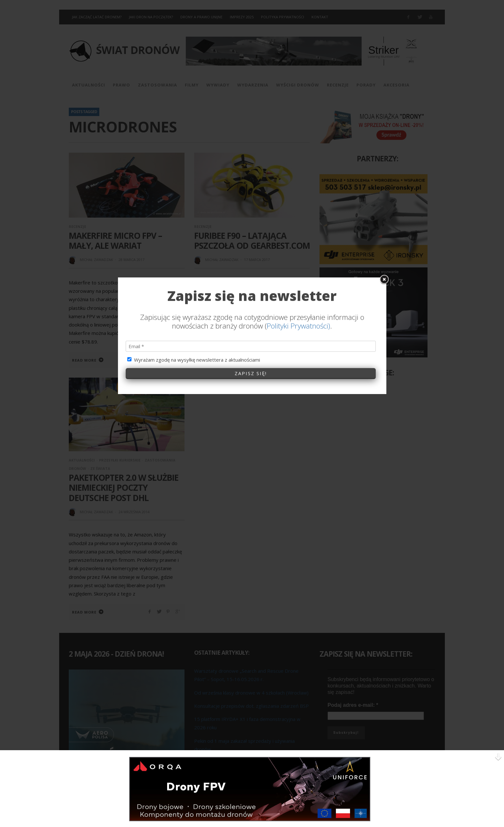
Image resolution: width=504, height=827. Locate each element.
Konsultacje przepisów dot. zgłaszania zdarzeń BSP (252, 706)
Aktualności (82, 460)
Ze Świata (100, 468)
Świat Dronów (350, 391)
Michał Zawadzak (96, 260)
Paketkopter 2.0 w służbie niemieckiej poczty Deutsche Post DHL (124, 487)
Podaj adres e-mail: (353, 705)
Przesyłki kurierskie (120, 460)
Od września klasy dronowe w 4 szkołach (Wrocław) (251, 692)
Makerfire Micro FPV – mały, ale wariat (115, 241)
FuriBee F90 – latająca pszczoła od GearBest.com (252, 241)
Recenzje (77, 226)
